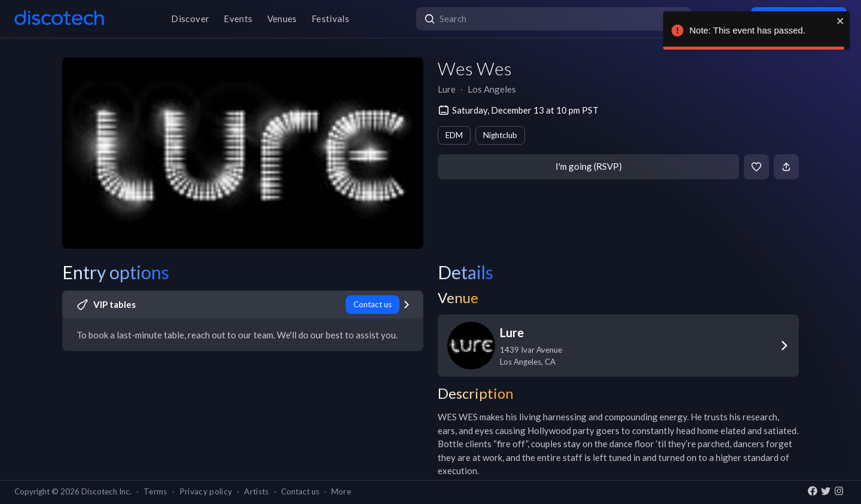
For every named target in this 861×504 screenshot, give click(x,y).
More (341, 491)
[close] (841, 21)
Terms (155, 491)
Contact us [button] (300, 491)
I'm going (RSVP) (589, 166)
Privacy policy (206, 491)
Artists (256, 491)
